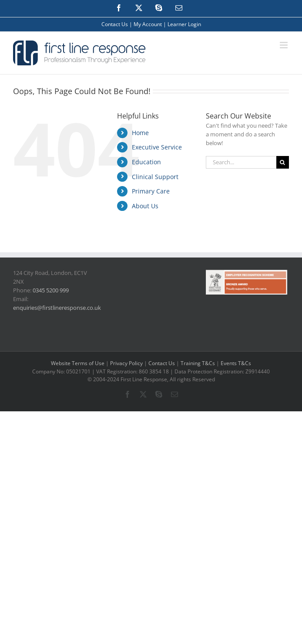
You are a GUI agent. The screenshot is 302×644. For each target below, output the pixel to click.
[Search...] (241, 162)
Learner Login (184, 24)
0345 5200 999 (51, 290)
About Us (145, 206)
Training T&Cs (198, 363)
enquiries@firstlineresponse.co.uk (57, 308)
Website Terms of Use (78, 363)
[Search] (283, 162)
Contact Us (115, 24)
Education (146, 162)
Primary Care (151, 191)
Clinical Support (155, 177)
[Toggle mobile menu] (284, 45)
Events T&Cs (236, 363)
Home (140, 133)
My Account (148, 24)
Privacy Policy (126, 363)
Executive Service (157, 147)
